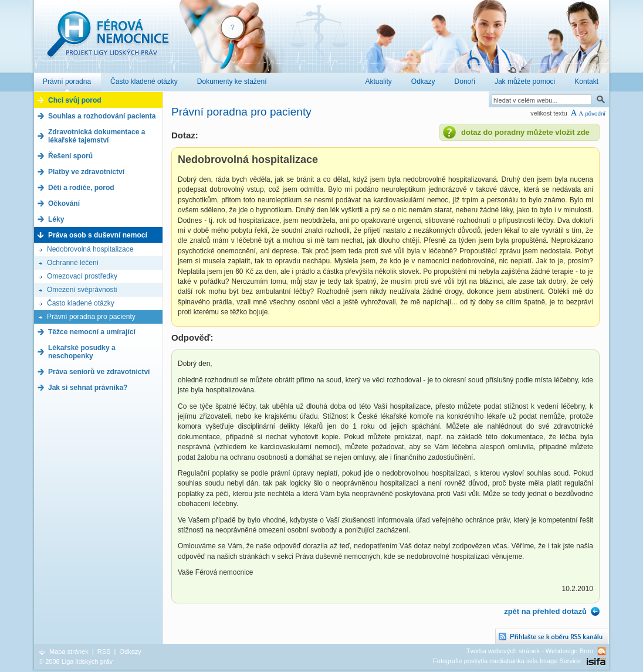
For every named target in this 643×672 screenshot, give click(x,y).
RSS (104, 651)
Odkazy (130, 651)
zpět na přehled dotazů (545, 611)
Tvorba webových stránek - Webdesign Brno (530, 651)
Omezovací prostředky (82, 276)
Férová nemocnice (107, 40)
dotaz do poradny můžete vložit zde (525, 132)
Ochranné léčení (73, 263)
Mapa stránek (69, 651)
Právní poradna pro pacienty (91, 317)
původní (595, 113)
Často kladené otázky (81, 303)
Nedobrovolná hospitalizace (90, 249)
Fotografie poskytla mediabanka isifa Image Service (507, 661)
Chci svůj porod (75, 100)
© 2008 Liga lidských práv (76, 661)
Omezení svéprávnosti (82, 290)
